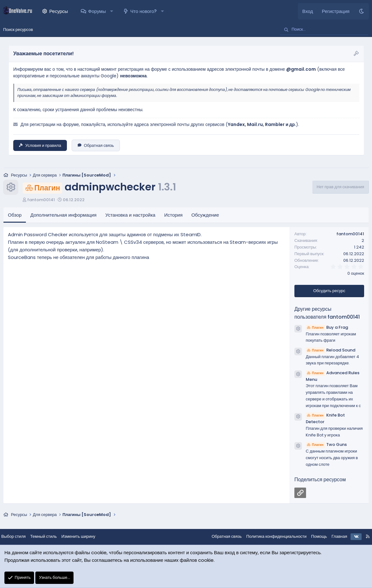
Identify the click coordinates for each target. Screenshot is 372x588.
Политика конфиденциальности (271, 537)
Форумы (97, 11)
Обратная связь (96, 145)
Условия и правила (40, 145)
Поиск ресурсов (18, 30)
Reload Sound (331, 350)
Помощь (314, 537)
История (173, 216)
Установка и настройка (130, 216)
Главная (334, 537)
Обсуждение (205, 216)
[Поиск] (324, 30)
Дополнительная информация (63, 216)
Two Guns (326, 445)
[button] (112, 11)
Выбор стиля (18, 537)
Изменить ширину (84, 537)
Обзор (15, 216)
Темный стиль (49, 537)
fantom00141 (41, 200)
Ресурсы (59, 11)
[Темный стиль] (361, 11)
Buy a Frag (327, 328)
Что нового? (143, 11)
